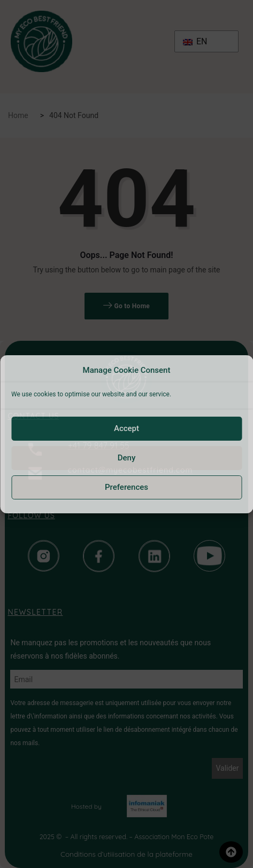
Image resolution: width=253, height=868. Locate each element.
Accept (126, 428)
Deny (127, 458)
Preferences (126, 487)
